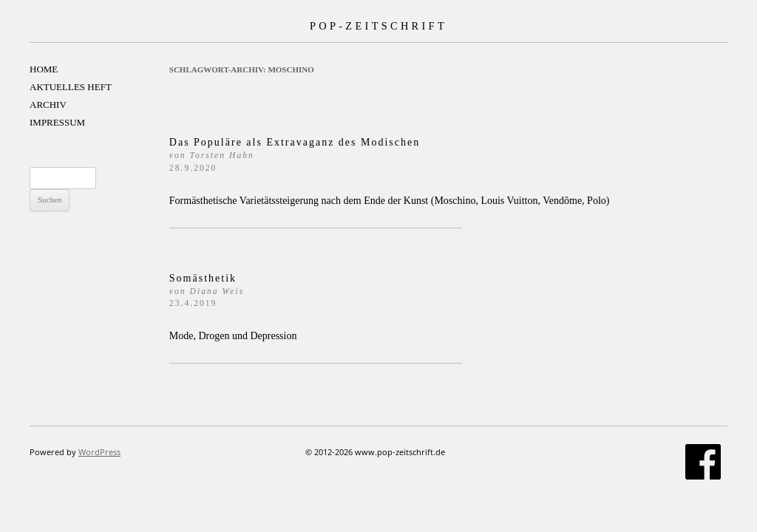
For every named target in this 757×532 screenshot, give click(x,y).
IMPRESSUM (57, 122)
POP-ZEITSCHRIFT (378, 26)
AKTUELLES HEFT (71, 87)
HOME (44, 69)
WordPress (99, 452)
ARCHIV (48, 105)
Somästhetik (207, 291)
